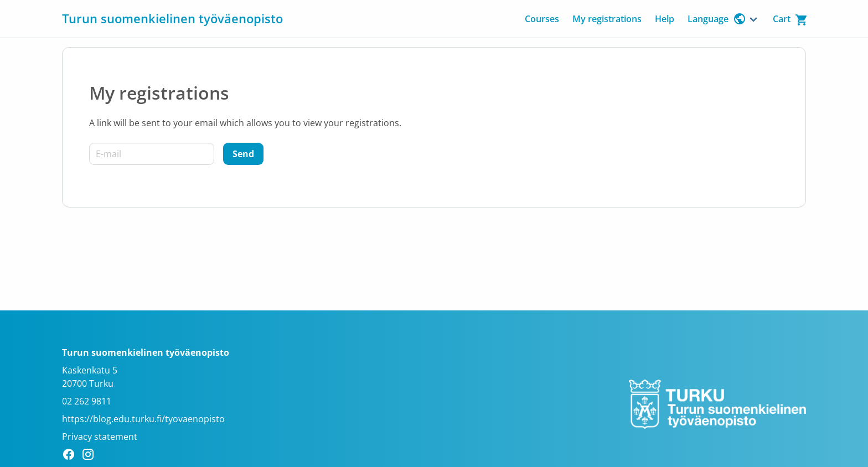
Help (665, 19)
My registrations (607, 19)
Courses (542, 19)
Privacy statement (100, 437)
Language (717, 19)
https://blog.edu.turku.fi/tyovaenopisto (143, 419)
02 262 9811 (87, 401)
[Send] (243, 154)
